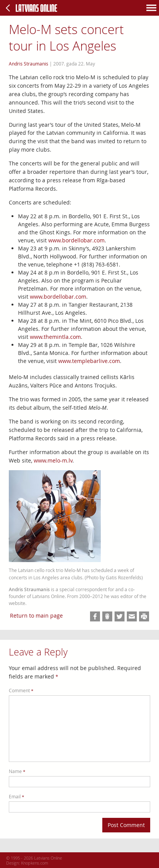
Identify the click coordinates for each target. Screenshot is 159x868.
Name (17, 771)
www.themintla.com (55, 337)
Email (16, 797)
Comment (21, 691)
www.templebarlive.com (89, 361)
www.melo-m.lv (53, 460)
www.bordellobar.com (76, 240)
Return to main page (36, 615)
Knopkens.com (35, 863)
